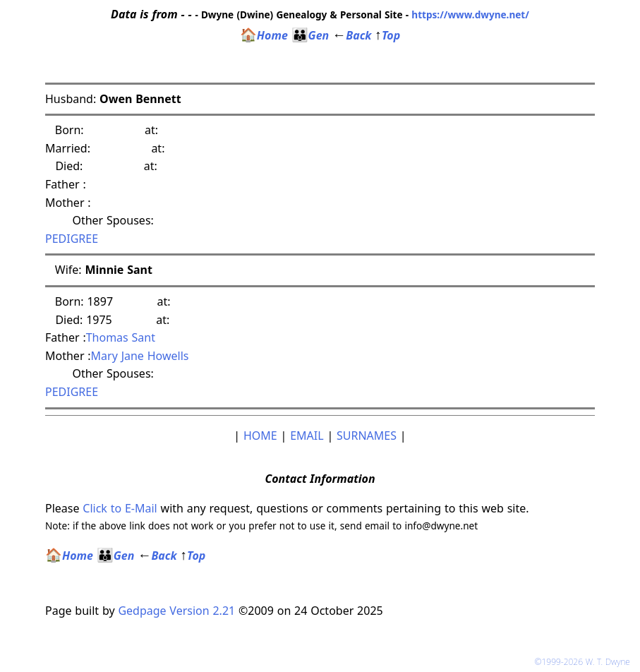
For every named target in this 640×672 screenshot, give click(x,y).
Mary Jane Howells (140, 356)
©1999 (585, 662)
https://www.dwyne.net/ (470, 14)
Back (352, 35)
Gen (310, 35)
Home (264, 35)
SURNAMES (367, 436)
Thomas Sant (121, 337)
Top (387, 35)
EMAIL (307, 436)
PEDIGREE (72, 239)
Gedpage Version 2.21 (176, 611)
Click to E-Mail (120, 508)
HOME (260, 436)
